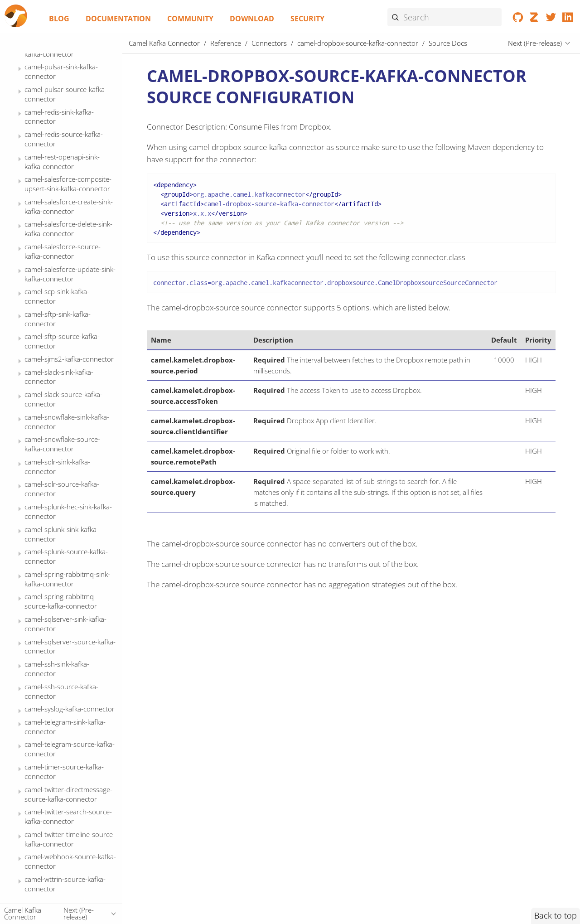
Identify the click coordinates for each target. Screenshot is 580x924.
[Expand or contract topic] (20, 56)
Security (307, 19)
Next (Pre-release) (535, 43)
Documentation (118, 19)
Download (252, 19)
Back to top (556, 915)
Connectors (269, 43)
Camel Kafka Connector (164, 43)
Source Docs (60, 169)
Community (190, 19)
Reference (226, 43)
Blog (59, 19)
